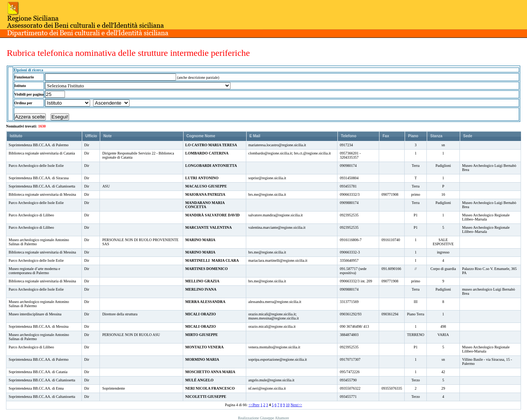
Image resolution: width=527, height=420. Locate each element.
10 (288, 405)
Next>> (296, 405)
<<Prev (254, 405)
